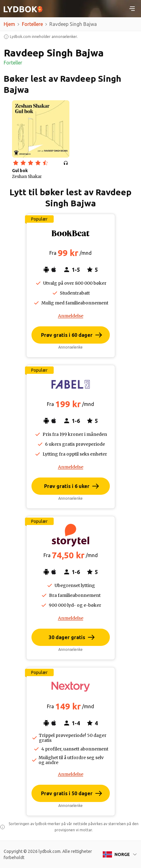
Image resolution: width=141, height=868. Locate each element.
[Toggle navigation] (132, 9)
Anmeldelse (71, 316)
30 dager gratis (67, 637)
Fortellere (32, 24)
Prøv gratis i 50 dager (67, 793)
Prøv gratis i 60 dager (67, 335)
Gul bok (20, 171)
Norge (122, 854)
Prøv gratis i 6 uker (67, 486)
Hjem (9, 24)
